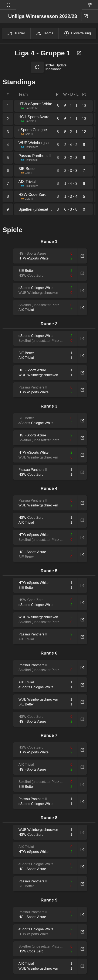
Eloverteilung (77, 33)
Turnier (16, 33)
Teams (45, 33)
